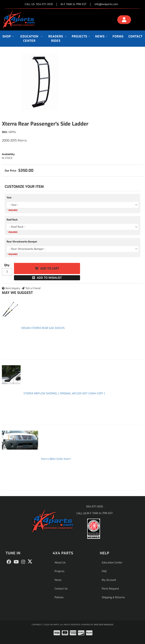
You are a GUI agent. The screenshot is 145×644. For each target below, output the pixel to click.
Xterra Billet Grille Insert (56, 459)
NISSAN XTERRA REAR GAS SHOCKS (43, 328)
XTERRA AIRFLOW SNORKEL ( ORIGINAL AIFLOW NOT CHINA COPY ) (64, 393)
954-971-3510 (94, 507)
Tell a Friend (33, 288)
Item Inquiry (13, 288)
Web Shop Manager (103, 625)
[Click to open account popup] (124, 20)
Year (9, 198)
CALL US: (39, 4)
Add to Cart (50, 268)
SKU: (5, 132)
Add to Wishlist (49, 278)
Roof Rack (12, 220)
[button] (8, 36)
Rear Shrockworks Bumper (22, 242)
